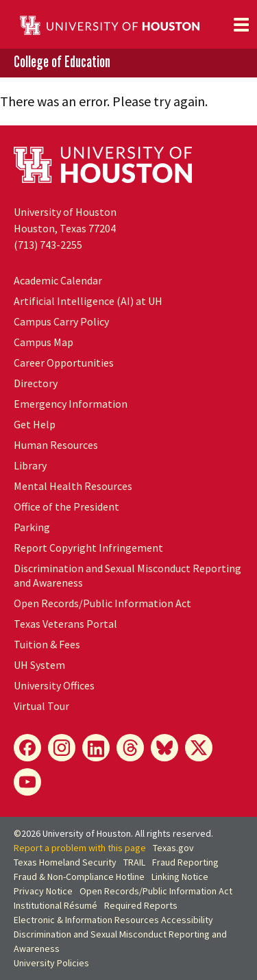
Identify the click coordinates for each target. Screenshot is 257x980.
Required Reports (141, 905)
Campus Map (44, 342)
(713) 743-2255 (48, 245)
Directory (36, 383)
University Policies (51, 963)
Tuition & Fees (47, 644)
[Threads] (130, 748)
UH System (39, 665)
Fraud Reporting (185, 862)
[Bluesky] (164, 748)
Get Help (35, 424)
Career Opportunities (64, 363)
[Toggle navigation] (241, 25)
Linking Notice (180, 877)
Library (30, 465)
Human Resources (56, 445)
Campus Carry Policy (61, 321)
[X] (199, 748)
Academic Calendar (58, 280)
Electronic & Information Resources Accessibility (113, 920)
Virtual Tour (41, 706)
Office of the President (66, 506)
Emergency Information (71, 404)
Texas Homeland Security (65, 862)
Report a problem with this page (80, 848)
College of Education (62, 62)
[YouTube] (27, 782)
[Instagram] (62, 748)
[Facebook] (27, 748)
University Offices (54, 685)
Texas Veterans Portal (65, 624)
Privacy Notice (43, 891)
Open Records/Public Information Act (102, 603)
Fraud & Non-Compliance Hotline (79, 877)
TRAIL (134, 862)
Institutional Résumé (56, 905)
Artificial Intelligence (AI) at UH (88, 301)
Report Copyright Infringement (88, 548)
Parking (32, 527)
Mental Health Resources (73, 486)
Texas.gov (173, 848)
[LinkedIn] (96, 748)
